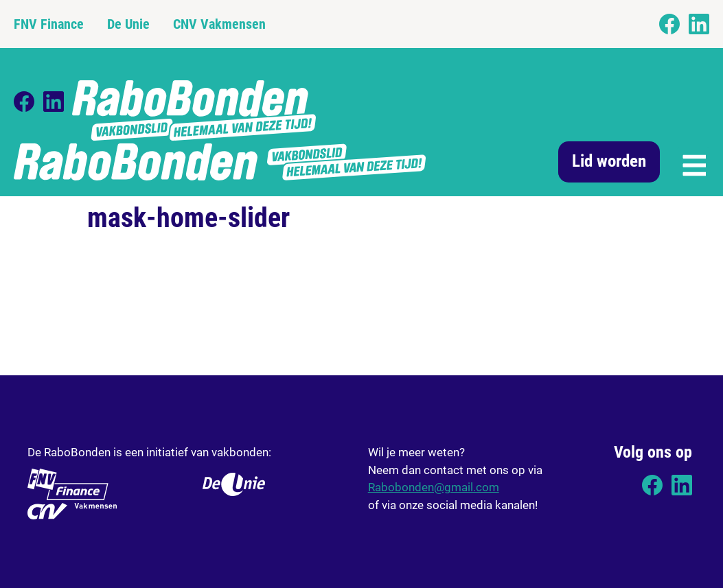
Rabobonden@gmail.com (434, 487)
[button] (693, 164)
